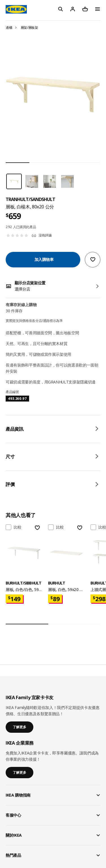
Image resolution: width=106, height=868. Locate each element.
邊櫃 (9, 28)
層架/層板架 (29, 28)
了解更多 (20, 727)
